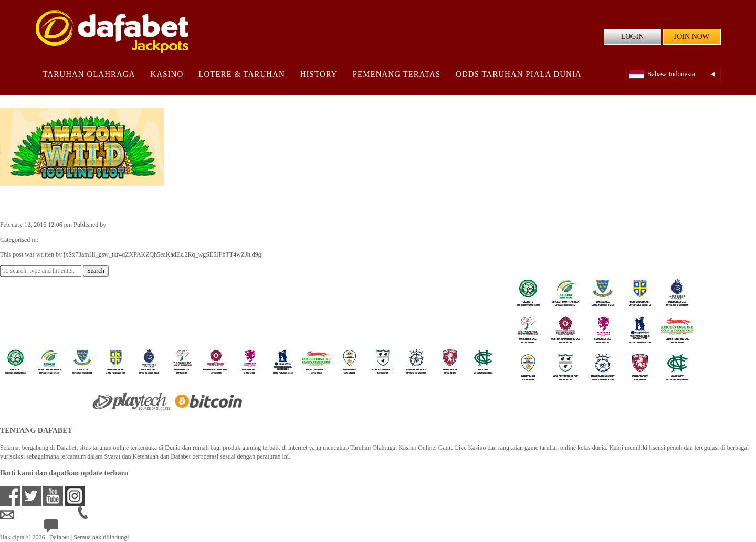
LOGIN (633, 36)
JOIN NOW (692, 36)
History (319, 74)
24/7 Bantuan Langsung (82, 528)
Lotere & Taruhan (242, 74)
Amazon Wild (37, 203)
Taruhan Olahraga (89, 74)
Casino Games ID (62, 240)
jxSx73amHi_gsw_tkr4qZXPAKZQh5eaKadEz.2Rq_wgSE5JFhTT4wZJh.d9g (207, 225)
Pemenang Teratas (397, 74)
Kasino (167, 74)
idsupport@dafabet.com (39, 515)
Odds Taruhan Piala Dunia (519, 74)
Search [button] (96, 271)
